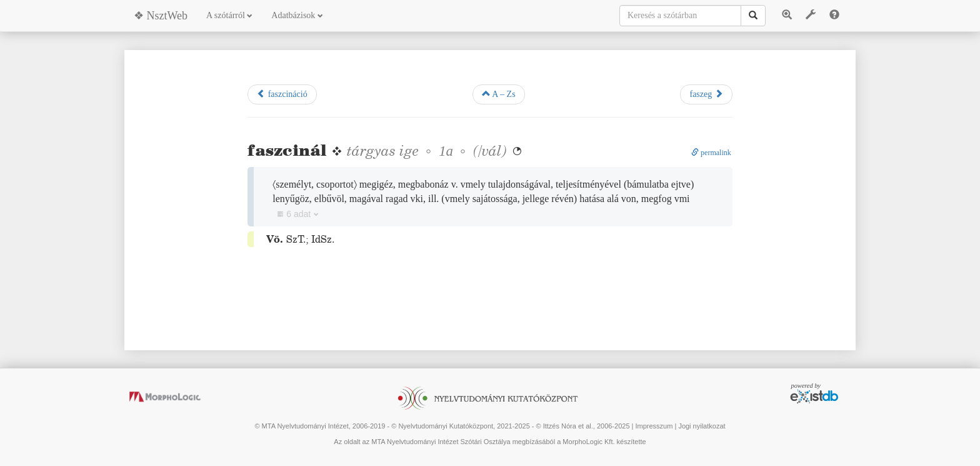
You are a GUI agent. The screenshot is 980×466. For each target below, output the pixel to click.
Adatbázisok (297, 15)
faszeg (706, 94)
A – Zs (499, 94)
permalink (711, 153)
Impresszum (654, 426)
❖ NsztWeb (161, 16)
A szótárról (229, 15)
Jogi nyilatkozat (702, 426)
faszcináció (282, 94)
